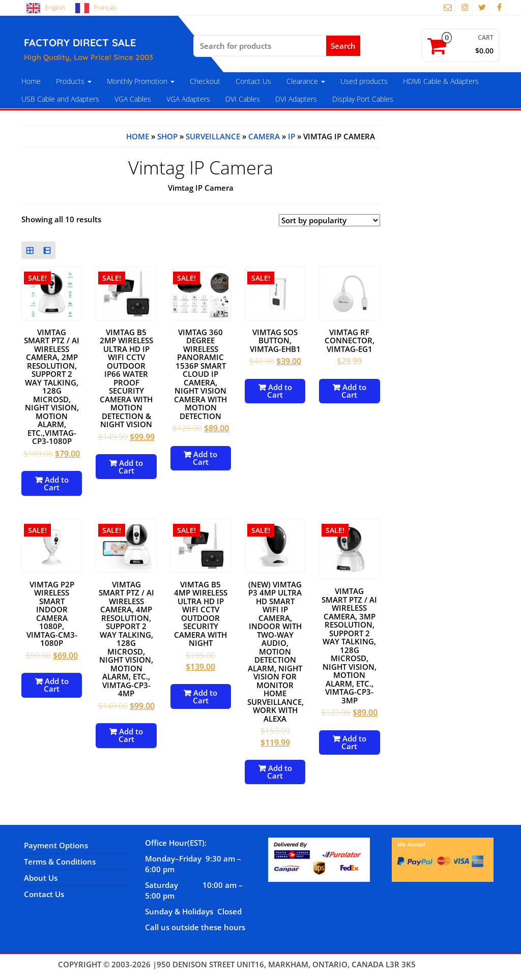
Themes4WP (440, 964)
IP (292, 136)
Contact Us (253, 81)
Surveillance (213, 136)
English (55, 7)
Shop (167, 136)
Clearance (306, 81)
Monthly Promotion (141, 81)
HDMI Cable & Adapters (441, 81)
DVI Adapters (296, 99)
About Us (41, 878)
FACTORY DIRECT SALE (80, 42)
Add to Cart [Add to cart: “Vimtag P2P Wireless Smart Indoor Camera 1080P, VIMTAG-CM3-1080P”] (56, 685)
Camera (264, 136)
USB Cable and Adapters (60, 99)
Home (31, 81)
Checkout (205, 81)
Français (106, 7)
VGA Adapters (188, 99)
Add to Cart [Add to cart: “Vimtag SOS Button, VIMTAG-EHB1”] (280, 391)
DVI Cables (243, 99)
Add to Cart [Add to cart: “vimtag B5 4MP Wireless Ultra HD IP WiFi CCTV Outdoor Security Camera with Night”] (205, 696)
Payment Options (56, 845)
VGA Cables (133, 99)
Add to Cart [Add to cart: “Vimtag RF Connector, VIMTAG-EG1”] (354, 391)
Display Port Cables (363, 99)
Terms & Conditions (60, 862)
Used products (364, 81)
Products (74, 81)
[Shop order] (329, 220)
